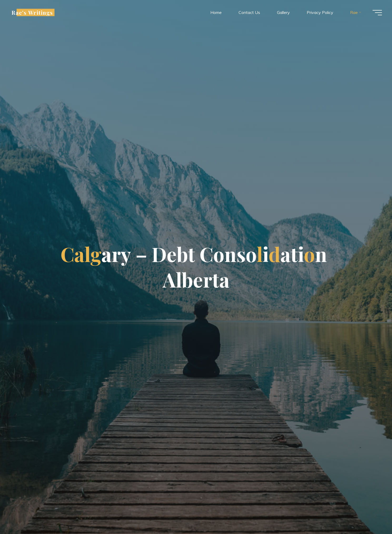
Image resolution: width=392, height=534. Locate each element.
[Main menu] (377, 13)
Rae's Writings (33, 12)
